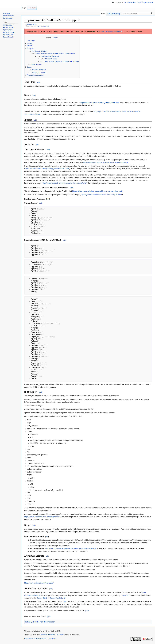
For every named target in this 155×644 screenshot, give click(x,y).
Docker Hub (41, 598)
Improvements (31, 24)
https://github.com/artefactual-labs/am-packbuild (42, 517)
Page (24, 8)
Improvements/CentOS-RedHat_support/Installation (100, 103)
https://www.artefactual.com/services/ (38, 583)
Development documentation (44, 622)
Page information (9, 37)
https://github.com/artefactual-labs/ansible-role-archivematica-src (97, 191)
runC (125, 595)
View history (116, 14)
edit (39, 82)
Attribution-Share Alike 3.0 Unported (52, 635)
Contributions (132, 2)
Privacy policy (28, 639)
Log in (139, 2)
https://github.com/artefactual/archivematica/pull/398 (101, 195)
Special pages (8, 30)
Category (29, 622)
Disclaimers (53, 639)
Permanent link (8, 35)
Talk (125, 2)
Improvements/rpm (43, 26)
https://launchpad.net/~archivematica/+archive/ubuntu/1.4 (105, 162)
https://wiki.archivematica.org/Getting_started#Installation (46, 169)
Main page (7, 13)
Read (103, 14)
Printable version (9, 32)
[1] (64, 601)
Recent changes (9, 16)
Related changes (9, 28)
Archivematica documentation (109, 31)
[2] (86, 610)
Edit (108, 14)
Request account (148, 2)
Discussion (32, 8)
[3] (48, 617)
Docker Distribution (57, 598)
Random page (8, 18)
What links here (8, 25)
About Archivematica (41, 639)
